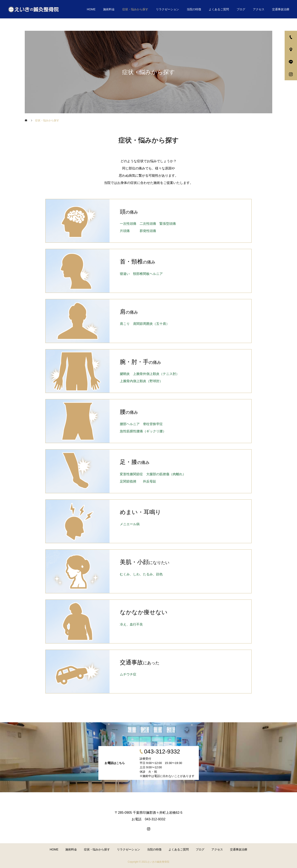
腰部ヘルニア (130, 424)
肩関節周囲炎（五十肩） (151, 324)
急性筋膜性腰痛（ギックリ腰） (143, 431)
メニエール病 (130, 524)
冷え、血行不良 (131, 624)
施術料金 (109, 9)
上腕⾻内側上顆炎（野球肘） (141, 381)
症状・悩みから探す (135, 9)
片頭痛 (125, 231)
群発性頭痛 (148, 231)
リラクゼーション (167, 9)
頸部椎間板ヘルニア (148, 274)
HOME (91, 9)
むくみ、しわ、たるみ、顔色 (141, 574)
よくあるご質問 (219, 9)
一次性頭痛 (128, 224)
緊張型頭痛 (168, 224)
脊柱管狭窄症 (153, 424)
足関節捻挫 (128, 481)
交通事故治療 (281, 9)
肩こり (125, 324)
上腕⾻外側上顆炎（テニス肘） (156, 374)
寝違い (125, 274)
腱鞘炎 (125, 374)
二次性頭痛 (148, 224)
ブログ (241, 9)
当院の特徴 (194, 9)
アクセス (259, 9)
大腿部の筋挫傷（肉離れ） (166, 474)
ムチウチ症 (128, 674)
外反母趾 (150, 481)
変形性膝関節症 (131, 474)
